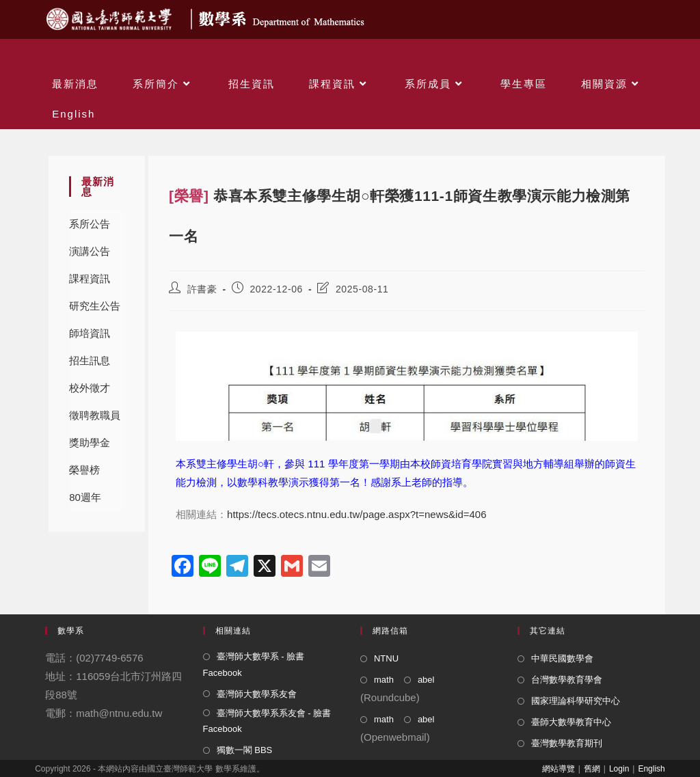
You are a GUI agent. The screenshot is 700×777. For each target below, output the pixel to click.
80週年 (85, 497)
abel (426, 680)
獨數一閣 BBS (245, 750)
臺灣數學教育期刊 (567, 743)
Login (619, 769)
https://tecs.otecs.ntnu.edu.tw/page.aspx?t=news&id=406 (356, 514)
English (651, 769)
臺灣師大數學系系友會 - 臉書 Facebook (267, 721)
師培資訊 (90, 333)
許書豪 (202, 289)
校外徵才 (90, 388)
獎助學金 (90, 442)
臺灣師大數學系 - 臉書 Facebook (254, 664)
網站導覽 (558, 769)
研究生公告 (95, 306)
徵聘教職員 (95, 415)
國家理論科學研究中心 (576, 701)
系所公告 (90, 224)
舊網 (592, 769)
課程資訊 (90, 278)
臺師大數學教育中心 (571, 722)
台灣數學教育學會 (567, 680)
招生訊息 (90, 360)
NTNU (386, 658)
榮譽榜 (84, 470)
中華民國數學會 (562, 658)
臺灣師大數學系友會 (257, 694)
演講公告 (90, 251)
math (384, 680)
